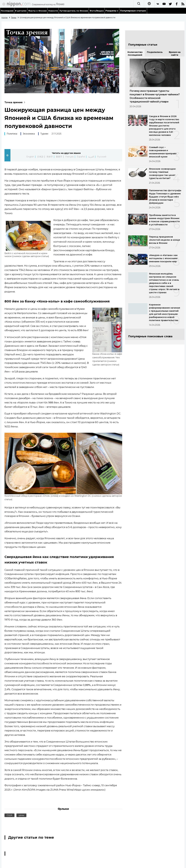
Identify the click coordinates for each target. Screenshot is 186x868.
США (9, 815)
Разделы (112, 11)
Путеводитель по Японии (74, 11)
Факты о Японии (37, 11)
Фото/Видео (97, 11)
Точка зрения (16, 102)
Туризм (44, 134)
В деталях (21, 11)
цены (21, 815)
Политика (12, 134)
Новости (53, 11)
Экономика (29, 134)
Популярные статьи (133, 11)
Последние (7, 11)
